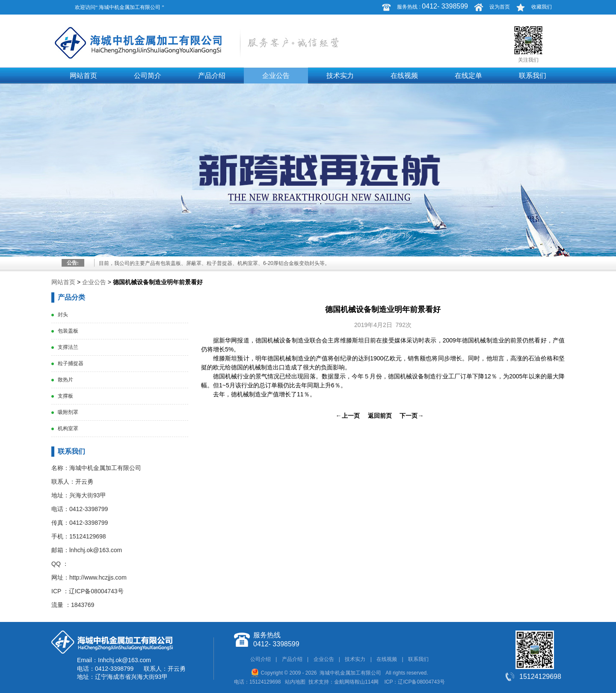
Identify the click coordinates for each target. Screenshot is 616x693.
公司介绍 (261, 659)
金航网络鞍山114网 (356, 682)
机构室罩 (68, 428)
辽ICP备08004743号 (96, 591)
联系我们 (533, 76)
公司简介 (148, 76)
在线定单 (468, 76)
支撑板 (65, 396)
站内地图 (295, 682)
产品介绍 (212, 76)
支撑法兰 (68, 347)
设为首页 (500, 7)
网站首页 (83, 76)
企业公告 (276, 76)
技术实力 (340, 76)
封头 (63, 315)
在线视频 (404, 76)
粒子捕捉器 (71, 363)
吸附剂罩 (68, 412)
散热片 (65, 380)
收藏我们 (542, 7)
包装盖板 (68, 331)
